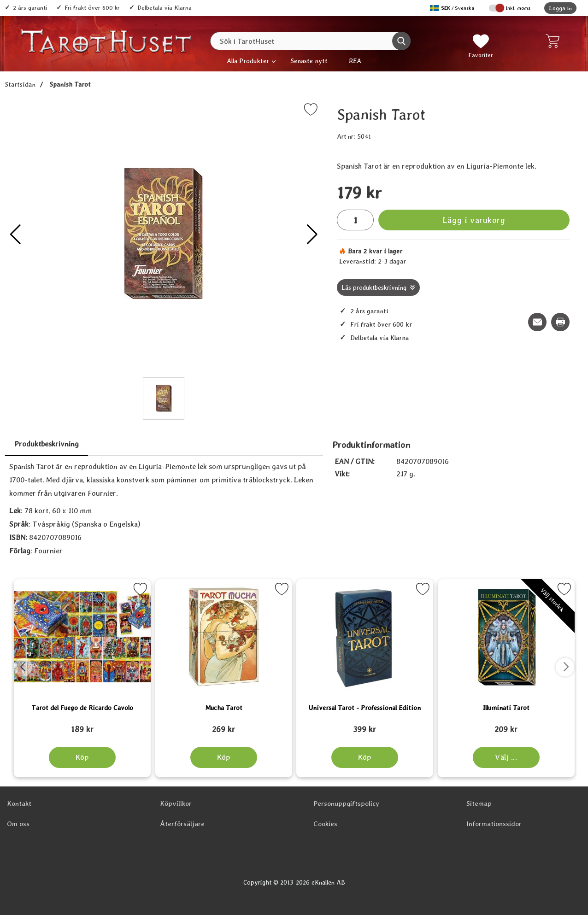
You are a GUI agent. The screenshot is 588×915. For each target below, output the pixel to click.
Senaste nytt (309, 61)
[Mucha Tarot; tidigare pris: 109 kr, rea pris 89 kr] (224, 725)
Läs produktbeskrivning (374, 287)
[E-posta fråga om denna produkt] (537, 322)
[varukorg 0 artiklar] (555, 41)
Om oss (18, 824)
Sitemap (479, 804)
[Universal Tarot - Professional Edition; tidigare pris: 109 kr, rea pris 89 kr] (365, 725)
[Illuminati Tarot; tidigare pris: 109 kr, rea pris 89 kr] (506, 725)
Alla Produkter (248, 61)
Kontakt (19, 804)
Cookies (325, 824)
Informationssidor (494, 824)
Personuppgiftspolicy (346, 804)
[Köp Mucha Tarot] (223, 757)
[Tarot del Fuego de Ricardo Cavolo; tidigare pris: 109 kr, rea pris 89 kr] (82, 725)
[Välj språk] (453, 8)
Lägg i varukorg (474, 220)
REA (355, 61)
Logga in (560, 8)
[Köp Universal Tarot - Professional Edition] (365, 757)
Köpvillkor (176, 804)
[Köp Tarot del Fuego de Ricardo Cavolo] (82, 757)
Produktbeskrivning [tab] (47, 444)
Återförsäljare (182, 824)
